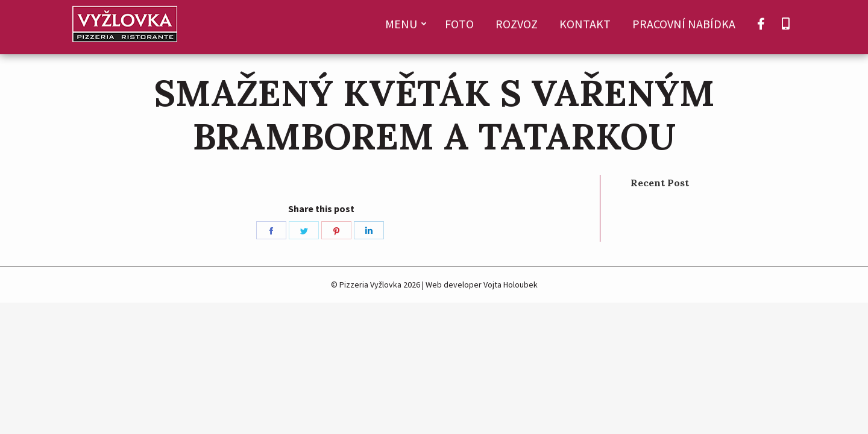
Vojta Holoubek (511, 285)
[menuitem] (404, 27)
